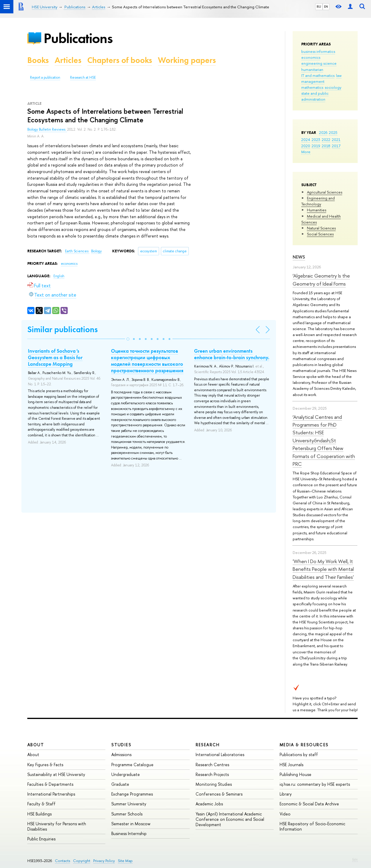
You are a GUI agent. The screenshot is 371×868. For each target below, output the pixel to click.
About (36, 745)
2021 (336, 140)
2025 (333, 132)
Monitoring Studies (214, 784)
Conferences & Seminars (219, 794)
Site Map (125, 861)
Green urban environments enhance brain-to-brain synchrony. (232, 354)
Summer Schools (127, 814)
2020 (306, 146)
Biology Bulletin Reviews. (47, 129)
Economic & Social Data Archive (309, 804)
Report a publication (45, 77)
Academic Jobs (209, 804)
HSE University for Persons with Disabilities (57, 826)
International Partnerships (51, 794)
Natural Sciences (321, 228)
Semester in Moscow (131, 824)
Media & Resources (304, 745)
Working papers (187, 60)
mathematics (312, 87)
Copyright (82, 861)
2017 (336, 146)
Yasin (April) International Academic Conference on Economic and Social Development (230, 819)
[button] (128, 339)
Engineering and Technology (318, 201)
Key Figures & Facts (45, 765)
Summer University (129, 804)
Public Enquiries (41, 839)
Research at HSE (83, 77)
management (313, 81)
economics (311, 57)
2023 (316, 140)
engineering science (319, 63)
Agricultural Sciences (325, 192)
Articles (68, 60)
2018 (326, 146)
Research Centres (212, 765)
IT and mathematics (318, 75)
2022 (326, 140)
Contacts (62, 861)
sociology (333, 87)
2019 (316, 146)
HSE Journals (291, 765)
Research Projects (212, 774)
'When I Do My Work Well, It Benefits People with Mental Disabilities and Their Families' (323, 569)
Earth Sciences (77, 251)
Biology (96, 251)
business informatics (318, 51)
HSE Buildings (39, 814)
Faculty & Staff (41, 804)
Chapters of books (120, 60)
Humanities (317, 210)
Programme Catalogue (132, 765)
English (59, 276)
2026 (323, 132)
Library (286, 794)
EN (326, 7)
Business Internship (129, 833)
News (299, 257)
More (306, 152)
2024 (306, 140)
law (339, 75)
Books (38, 60)
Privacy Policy (104, 861)
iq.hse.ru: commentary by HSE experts (315, 784)
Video (285, 814)
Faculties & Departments (50, 784)
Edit (355, 859)
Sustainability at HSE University (56, 774)
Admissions (121, 754)
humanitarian (312, 69)
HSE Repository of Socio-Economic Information (312, 826)
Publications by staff (299, 754)
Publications (78, 38)
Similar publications (62, 329)
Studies (121, 745)
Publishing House (295, 774)
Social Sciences (320, 234)
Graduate (120, 784)
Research (208, 745)
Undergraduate (126, 774)
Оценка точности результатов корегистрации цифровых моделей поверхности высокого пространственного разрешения (147, 361)
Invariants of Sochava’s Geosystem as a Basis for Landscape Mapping (55, 357)
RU (319, 7)
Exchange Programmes (132, 794)
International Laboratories (220, 754)
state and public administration (315, 96)
